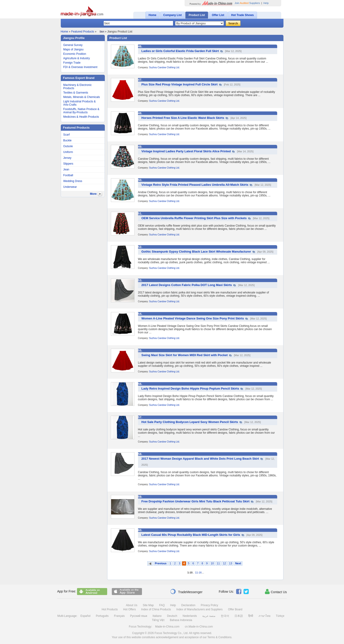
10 (212, 563)
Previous (161, 563)
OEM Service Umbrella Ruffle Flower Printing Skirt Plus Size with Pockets (194, 218)
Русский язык (139, 616)
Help (266, 3)
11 (218, 563)
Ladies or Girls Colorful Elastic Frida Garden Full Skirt (180, 51)
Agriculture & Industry (77, 58)
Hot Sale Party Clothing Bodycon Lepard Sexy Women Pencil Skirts (190, 422)
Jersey (67, 158)
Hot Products (110, 609)
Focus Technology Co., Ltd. (171, 633)
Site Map (148, 605)
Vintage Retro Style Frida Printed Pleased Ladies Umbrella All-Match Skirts (195, 185)
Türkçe (280, 616)
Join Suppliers (247, 3)
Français (119, 616)
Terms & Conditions (219, 637)
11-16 (198, 572)
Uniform (68, 152)
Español (85, 616)
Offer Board (235, 609)
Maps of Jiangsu (73, 49)
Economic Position (75, 54)
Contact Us (276, 592)
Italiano (157, 616)
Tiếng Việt (158, 620)
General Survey (73, 45)
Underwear (70, 187)
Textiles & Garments (76, 93)
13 (230, 563)
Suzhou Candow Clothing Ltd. (164, 67)
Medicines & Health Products (81, 117)
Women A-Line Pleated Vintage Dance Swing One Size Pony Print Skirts (193, 318)
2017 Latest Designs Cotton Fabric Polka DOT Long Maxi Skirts (187, 285)
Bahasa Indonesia (181, 620)
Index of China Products (156, 609)
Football (68, 175)
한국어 (225, 616)
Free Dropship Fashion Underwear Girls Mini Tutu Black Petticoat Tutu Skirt (196, 501)
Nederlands (190, 616)
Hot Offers (129, 609)
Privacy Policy (210, 605)
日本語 (239, 616)
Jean (66, 169)
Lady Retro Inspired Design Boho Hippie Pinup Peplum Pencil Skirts (190, 389)
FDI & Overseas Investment (80, 67)
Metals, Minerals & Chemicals (82, 97)
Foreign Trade (72, 63)
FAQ (162, 605)
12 (224, 563)
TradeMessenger (186, 592)
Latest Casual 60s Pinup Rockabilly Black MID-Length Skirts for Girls (191, 535)
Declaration (188, 605)
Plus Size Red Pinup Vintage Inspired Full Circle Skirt (180, 84)
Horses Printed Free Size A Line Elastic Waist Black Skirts (183, 118)
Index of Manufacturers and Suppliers (199, 609)
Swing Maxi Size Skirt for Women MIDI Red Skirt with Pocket (185, 355)
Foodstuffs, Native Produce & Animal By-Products (81, 111)
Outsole (68, 146)
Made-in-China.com (167, 627)
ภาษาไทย (265, 616)
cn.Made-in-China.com (199, 627)
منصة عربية (209, 616)
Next (238, 563)
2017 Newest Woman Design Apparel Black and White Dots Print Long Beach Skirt (200, 459)
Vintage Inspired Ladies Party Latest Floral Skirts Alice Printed (186, 151)
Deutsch (172, 616)
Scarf (67, 135)
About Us (132, 605)
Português (102, 616)
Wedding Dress (73, 181)
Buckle (68, 140)
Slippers (68, 164)
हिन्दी (251, 616)
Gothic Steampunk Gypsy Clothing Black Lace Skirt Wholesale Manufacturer (196, 252)
